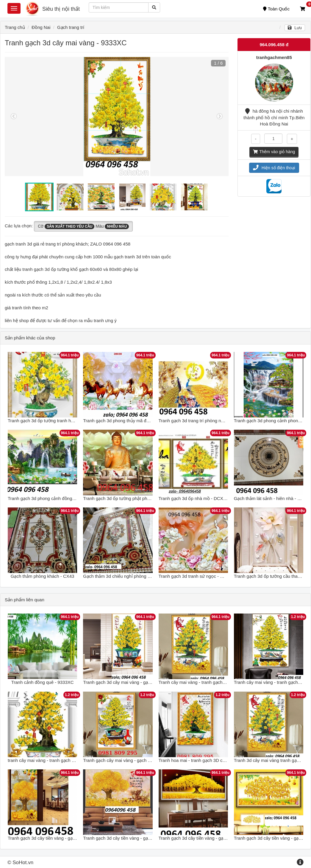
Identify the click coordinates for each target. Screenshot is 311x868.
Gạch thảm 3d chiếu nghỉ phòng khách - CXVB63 (132, 576)
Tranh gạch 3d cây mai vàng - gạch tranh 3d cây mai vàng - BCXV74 (151, 682)
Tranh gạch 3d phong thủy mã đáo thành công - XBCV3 (138, 421)
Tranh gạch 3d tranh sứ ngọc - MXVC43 (198, 576)
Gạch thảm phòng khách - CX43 (43, 576)
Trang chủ (15, 27)
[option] (117, 117)
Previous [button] (14, 117)
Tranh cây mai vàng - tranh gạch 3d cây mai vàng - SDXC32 (218, 682)
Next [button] (220, 117)
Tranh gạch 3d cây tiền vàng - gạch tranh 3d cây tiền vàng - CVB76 (225, 838)
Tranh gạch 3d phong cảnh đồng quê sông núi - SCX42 (62, 498)
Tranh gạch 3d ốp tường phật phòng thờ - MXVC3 (132, 498)
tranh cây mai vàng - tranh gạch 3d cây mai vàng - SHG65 (65, 760)
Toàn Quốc (276, 9)
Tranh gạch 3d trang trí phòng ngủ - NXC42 (202, 421)
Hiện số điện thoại (274, 168)
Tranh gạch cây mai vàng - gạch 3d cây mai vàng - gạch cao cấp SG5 (152, 760)
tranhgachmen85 (274, 57)
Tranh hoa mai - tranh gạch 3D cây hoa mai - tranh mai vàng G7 (222, 760)
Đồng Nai (41, 27)
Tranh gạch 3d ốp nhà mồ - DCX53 (193, 498)
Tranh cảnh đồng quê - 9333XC (43, 682)
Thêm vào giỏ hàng (274, 152)
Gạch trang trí (71, 27)
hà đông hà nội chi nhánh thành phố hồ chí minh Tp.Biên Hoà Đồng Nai (274, 117)
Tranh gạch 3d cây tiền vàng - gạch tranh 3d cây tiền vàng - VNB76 (149, 838)
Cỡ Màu (83, 226)
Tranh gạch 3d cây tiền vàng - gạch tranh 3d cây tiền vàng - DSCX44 (76, 838)
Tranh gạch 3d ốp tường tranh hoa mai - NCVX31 (57, 421)
